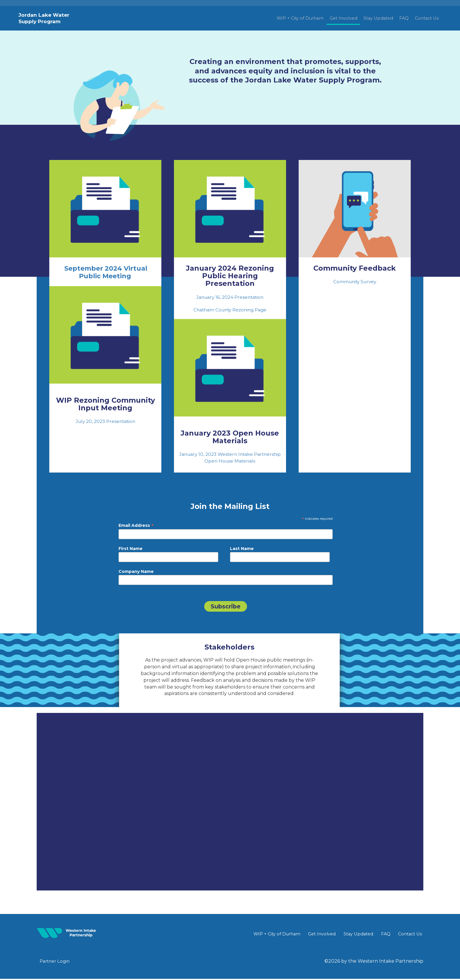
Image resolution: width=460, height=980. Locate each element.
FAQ (398, 18)
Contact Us (425, 18)
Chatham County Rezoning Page (230, 310)
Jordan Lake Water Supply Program (44, 18)
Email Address (136, 526)
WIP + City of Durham (280, 18)
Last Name (242, 549)
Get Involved (329, 18)
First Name (131, 549)
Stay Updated (369, 18)
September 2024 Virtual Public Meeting (105, 272)
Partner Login (56, 962)
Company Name (136, 572)
